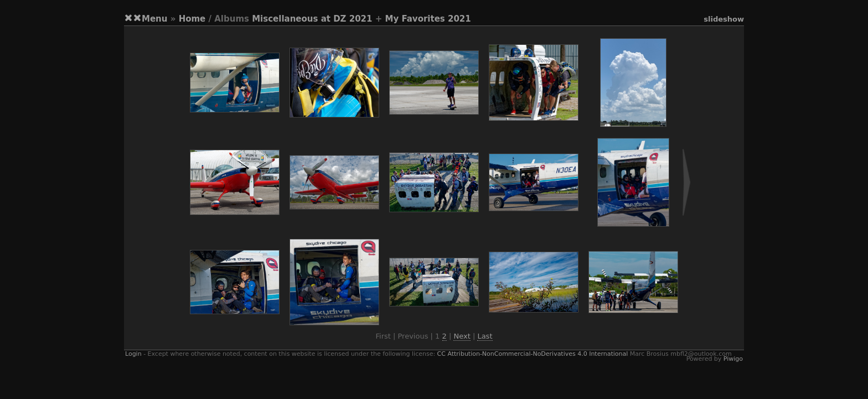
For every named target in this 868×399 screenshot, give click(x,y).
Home (192, 19)
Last (485, 336)
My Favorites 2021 (428, 19)
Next (462, 336)
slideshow (724, 19)
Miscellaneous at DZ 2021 (312, 19)
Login (133, 354)
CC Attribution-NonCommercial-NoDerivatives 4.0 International (533, 354)
